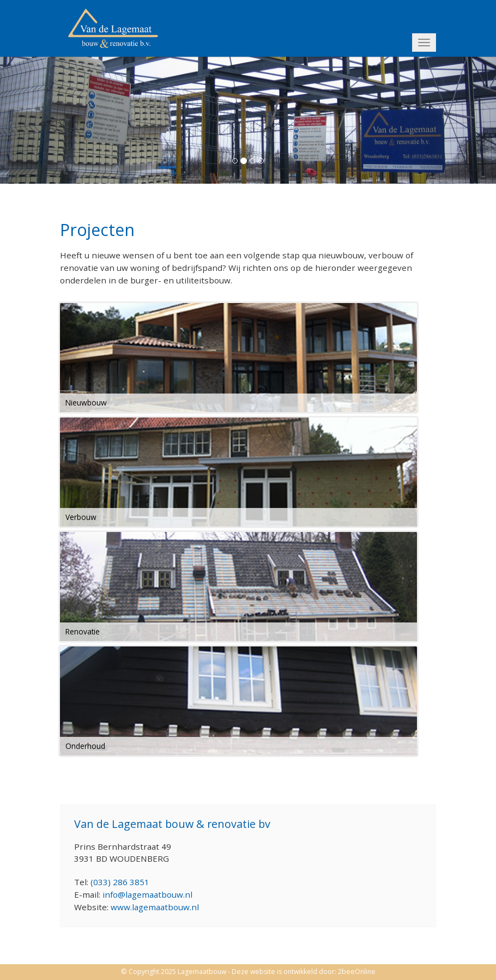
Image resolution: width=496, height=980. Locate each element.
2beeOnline (357, 972)
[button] (37, 119)
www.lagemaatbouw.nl (155, 907)
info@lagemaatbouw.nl (147, 894)
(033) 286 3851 (120, 882)
